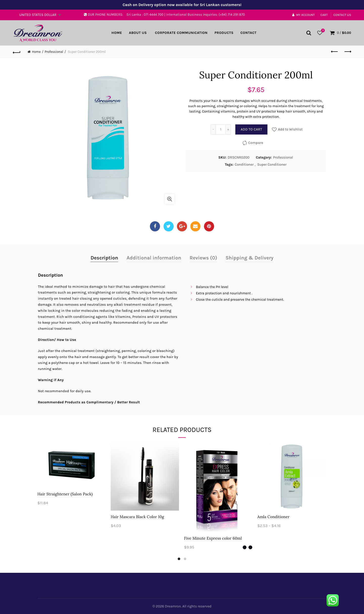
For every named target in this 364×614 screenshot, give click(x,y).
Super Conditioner (272, 165)
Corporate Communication (181, 33)
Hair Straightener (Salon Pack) (66, 494)
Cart (324, 15)
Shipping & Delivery (249, 258)
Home (117, 33)
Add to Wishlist (290, 129)
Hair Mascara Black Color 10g (138, 517)
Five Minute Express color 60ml (213, 538)
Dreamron (173, 606)
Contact (248, 33)
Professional (54, 52)
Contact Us (342, 15)
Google (182, 226)
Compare (256, 143)
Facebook (155, 226)
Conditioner (244, 165)
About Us (138, 33)
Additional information (154, 258)
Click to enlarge (170, 199)
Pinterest (209, 226)
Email (195, 226)
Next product (347, 52)
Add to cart (251, 129)
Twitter (168, 226)
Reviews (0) (203, 258)
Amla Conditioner (274, 517)
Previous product (335, 52)
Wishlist (322, 31)
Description (104, 258)
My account (303, 15)
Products (224, 33)
